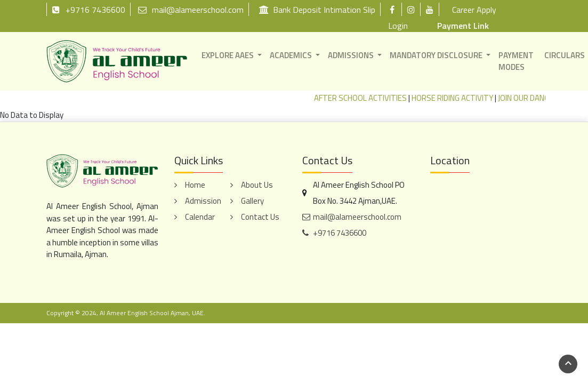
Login (398, 26)
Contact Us (260, 217)
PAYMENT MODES (516, 61)
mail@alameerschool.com (191, 9)
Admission (203, 201)
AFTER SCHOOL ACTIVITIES (370, 98)
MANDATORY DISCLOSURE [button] (436, 55)
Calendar (200, 217)
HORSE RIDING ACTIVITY (462, 98)
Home (195, 185)
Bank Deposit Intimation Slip (317, 9)
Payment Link (463, 26)
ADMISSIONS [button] (351, 55)
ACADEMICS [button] (291, 55)
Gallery (252, 201)
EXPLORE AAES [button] (228, 55)
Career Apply (474, 10)
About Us (257, 185)
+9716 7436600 (88, 9)
